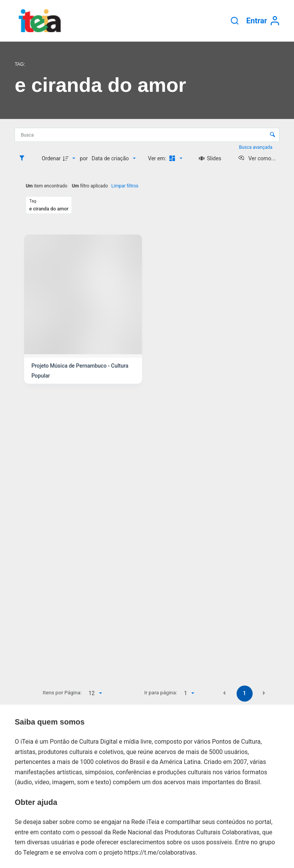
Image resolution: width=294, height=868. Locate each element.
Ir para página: (161, 692)
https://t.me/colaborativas (160, 853)
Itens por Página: (62, 692)
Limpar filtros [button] (125, 186)
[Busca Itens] (147, 135)
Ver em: (158, 158)
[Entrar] (263, 21)
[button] (224, 693)
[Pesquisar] (235, 21)
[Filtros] (24, 158)
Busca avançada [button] (256, 147)
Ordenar (51, 158)
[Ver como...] (257, 158)
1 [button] (245, 693)
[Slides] (210, 158)
